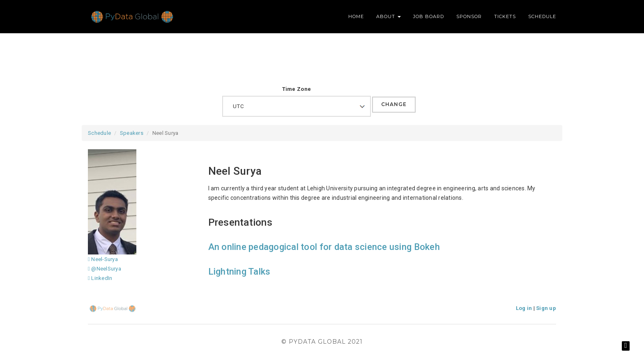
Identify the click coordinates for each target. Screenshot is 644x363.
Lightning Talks (239, 272)
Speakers (132, 133)
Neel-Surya (103, 259)
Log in (524, 308)
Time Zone (297, 89)
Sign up (546, 308)
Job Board (429, 16)
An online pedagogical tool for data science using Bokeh (324, 247)
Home (356, 16)
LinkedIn (100, 278)
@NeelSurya (105, 269)
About (389, 16)
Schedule (542, 16)
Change (394, 104)
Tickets (505, 16)
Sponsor (469, 16)
